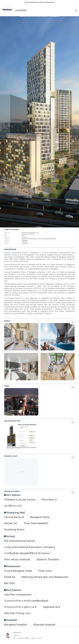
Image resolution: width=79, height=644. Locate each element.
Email (30, 638)
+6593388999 (20, 638)
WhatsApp (39, 638)
